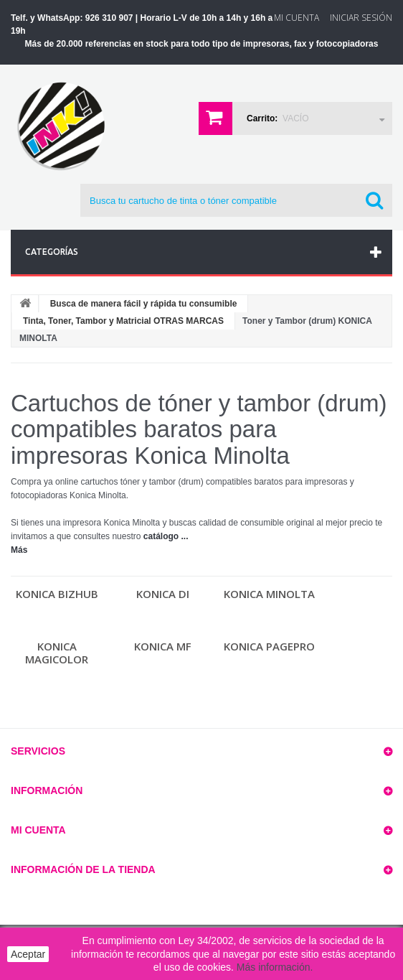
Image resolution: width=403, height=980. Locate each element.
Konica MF (163, 646)
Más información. (275, 967)
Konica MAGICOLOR (57, 653)
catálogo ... (166, 536)
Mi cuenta (38, 830)
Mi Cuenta (297, 18)
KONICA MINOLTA (269, 594)
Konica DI (163, 594)
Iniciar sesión (361, 18)
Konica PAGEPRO (269, 646)
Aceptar (28, 954)
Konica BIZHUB (57, 594)
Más (19, 550)
